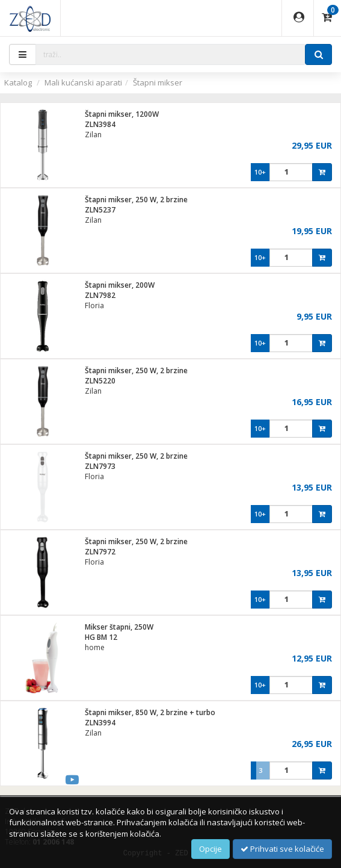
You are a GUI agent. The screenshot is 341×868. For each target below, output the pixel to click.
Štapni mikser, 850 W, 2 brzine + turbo (150, 712)
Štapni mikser (158, 82)
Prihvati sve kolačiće (282, 849)
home (95, 647)
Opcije (210, 849)
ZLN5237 (100, 210)
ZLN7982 (100, 295)
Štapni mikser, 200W (120, 285)
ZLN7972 (100, 552)
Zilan (93, 135)
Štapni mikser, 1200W (122, 114)
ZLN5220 (100, 381)
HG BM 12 (101, 637)
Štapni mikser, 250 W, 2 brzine (136, 200)
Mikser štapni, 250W (119, 627)
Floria (94, 305)
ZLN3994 (100, 723)
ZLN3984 (100, 124)
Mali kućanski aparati (83, 82)
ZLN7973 (100, 466)
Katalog (18, 82)
